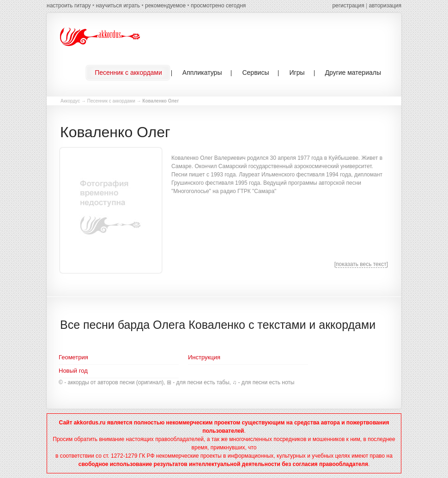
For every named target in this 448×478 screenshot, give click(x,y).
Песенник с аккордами (111, 101)
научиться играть (118, 6)
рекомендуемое (165, 6)
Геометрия (73, 357)
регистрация (348, 6)
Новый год (73, 371)
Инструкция (204, 357)
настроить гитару (69, 6)
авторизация (385, 6)
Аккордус (70, 101)
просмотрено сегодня (218, 6)
